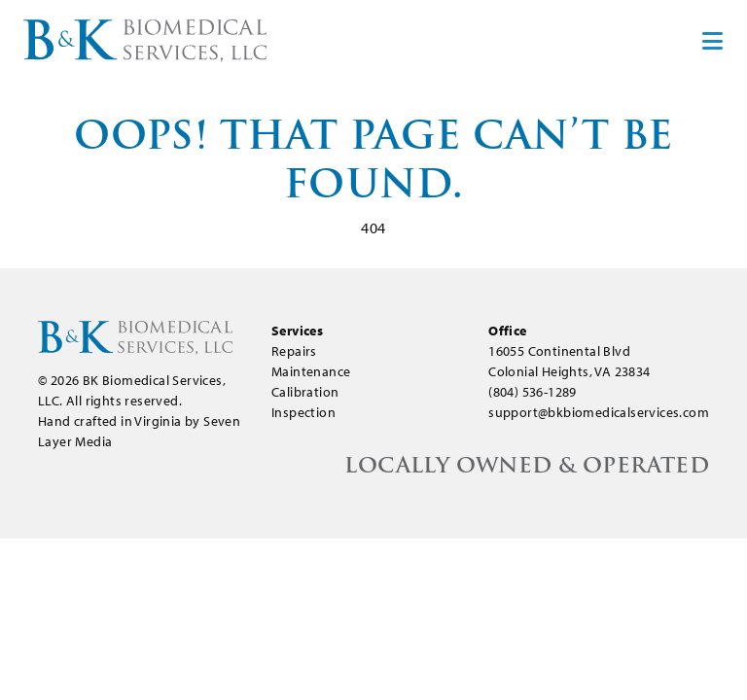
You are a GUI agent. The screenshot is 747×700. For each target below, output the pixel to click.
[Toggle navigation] (711, 41)
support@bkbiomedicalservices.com (599, 412)
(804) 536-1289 (533, 392)
